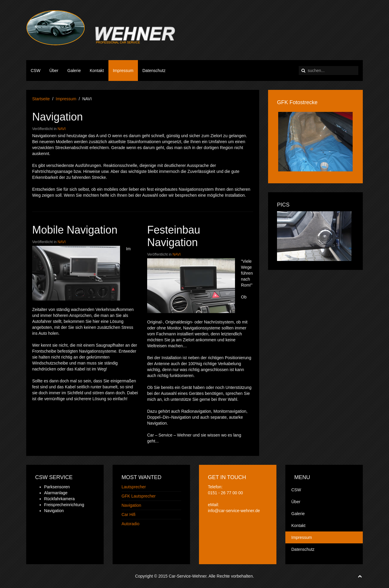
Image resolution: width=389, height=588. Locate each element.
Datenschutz (154, 71)
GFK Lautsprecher (139, 496)
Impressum (123, 71)
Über (54, 71)
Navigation (57, 117)
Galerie (74, 71)
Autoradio (130, 524)
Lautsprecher (134, 487)
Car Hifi (129, 514)
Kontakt (97, 71)
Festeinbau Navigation (174, 236)
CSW (36, 71)
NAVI (62, 129)
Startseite (41, 99)
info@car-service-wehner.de (234, 511)
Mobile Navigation (75, 230)
